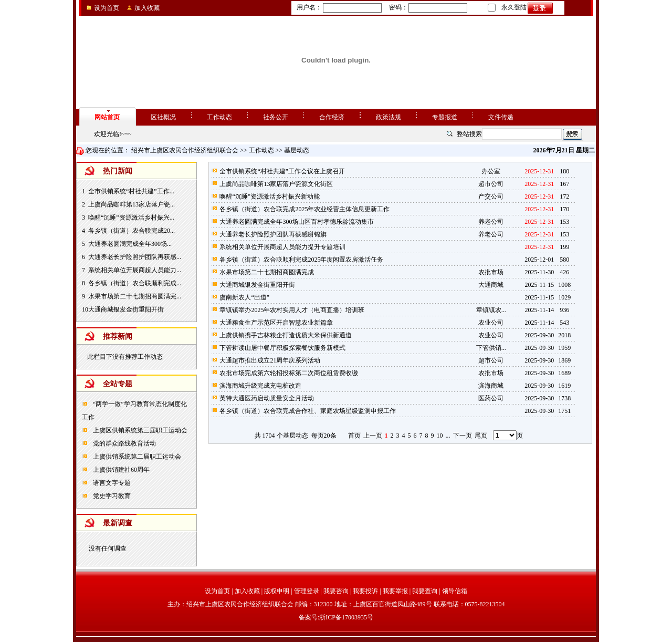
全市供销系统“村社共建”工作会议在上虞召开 (282, 171)
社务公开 (276, 117)
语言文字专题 (111, 483)
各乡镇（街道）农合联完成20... (132, 231)
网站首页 (107, 117)
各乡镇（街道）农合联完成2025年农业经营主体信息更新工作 (304, 209)
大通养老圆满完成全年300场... (130, 244)
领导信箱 (455, 591)
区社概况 (163, 117)
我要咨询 (336, 591)
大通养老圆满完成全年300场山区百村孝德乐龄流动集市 (297, 222)
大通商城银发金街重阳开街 (126, 309)
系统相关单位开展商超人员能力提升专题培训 (282, 247)
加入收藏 (147, 8)
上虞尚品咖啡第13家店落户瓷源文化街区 (276, 184)
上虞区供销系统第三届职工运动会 (139, 430)
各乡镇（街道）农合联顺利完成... (135, 283)
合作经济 (332, 117)
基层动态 (297, 150)
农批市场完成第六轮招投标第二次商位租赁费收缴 (289, 373)
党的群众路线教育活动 (124, 443)
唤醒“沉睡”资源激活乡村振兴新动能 (270, 196)
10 (440, 436)
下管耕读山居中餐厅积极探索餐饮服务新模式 (282, 348)
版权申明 (277, 591)
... (448, 436)
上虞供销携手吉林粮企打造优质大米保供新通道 (286, 335)
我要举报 (395, 591)
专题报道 (445, 117)
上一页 (373, 436)
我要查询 (425, 591)
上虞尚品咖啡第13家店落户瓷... (132, 204)
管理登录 (307, 591)
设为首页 (107, 8)
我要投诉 (365, 591)
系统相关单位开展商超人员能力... (135, 270)
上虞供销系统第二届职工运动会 (136, 457)
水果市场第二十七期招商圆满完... (135, 296)
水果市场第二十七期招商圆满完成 (267, 272)
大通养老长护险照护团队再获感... (135, 257)
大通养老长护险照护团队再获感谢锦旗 (273, 234)
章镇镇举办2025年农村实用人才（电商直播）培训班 (292, 310)
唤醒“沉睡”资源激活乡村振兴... (131, 218)
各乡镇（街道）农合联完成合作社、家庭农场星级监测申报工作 (308, 411)
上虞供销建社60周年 (120, 470)
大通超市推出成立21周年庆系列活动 (270, 360)
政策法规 (388, 117)
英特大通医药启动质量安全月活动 (267, 398)
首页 (354, 436)
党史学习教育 (111, 496)
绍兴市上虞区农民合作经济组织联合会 (185, 150)
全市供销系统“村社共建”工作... (131, 191)
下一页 (463, 436)
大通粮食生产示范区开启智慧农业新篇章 (276, 323)
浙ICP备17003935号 (346, 617)
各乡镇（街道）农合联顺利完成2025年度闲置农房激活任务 (301, 260)
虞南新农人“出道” (244, 297)
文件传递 (501, 117)
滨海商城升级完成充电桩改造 (260, 386)
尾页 (481, 436)
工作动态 (219, 117)
